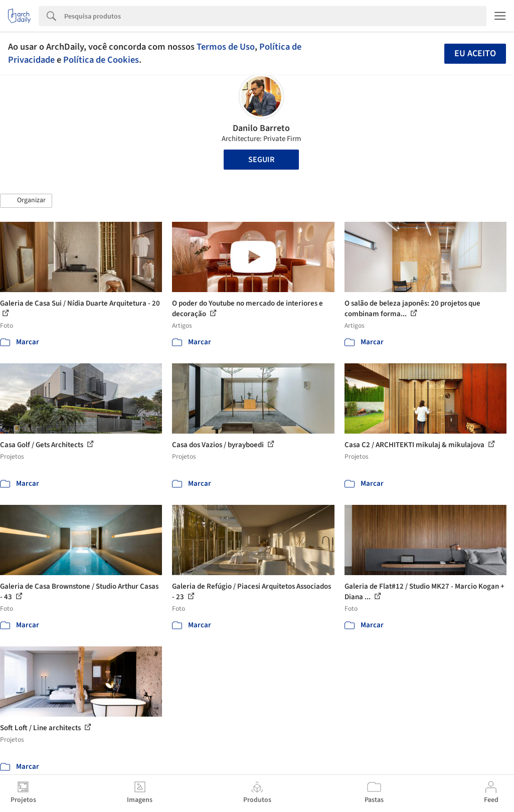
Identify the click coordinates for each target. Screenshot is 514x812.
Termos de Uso (226, 47)
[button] (26, 201)
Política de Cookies (101, 60)
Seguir (261, 160)
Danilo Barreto (261, 128)
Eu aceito (475, 53)
